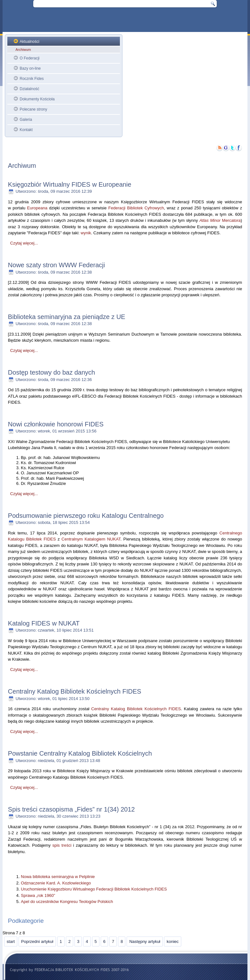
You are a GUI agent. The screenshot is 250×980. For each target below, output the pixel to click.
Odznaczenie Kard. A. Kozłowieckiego (56, 883)
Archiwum (23, 50)
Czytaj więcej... (24, 243)
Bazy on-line (30, 68)
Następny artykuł (145, 941)
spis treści (62, 845)
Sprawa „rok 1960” (38, 895)
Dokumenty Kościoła (37, 99)
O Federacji (29, 58)
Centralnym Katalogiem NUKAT (91, 539)
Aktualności (29, 42)
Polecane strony (33, 109)
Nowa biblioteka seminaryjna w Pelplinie (58, 877)
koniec (173, 941)
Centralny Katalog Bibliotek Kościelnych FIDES (136, 709)
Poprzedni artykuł (37, 941)
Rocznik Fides (31, 79)
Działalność (29, 89)
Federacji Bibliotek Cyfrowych (136, 208)
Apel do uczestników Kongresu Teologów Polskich (67, 902)
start (11, 941)
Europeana (37, 208)
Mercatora (220, 220)
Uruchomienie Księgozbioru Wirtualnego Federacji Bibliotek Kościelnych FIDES (94, 889)
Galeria (26, 120)
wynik (86, 233)
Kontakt (26, 130)
